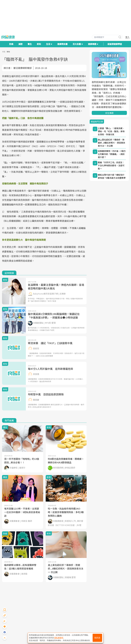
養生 (30, 44)
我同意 (97, 638)
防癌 (11, 44)
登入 (127, 37)
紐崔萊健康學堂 (115, 44)
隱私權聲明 (59, 638)
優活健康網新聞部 (23, 68)
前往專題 (109, 113)
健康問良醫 (62, 44)
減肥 (20, 44)
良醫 (4, 52)
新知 (39, 44)
